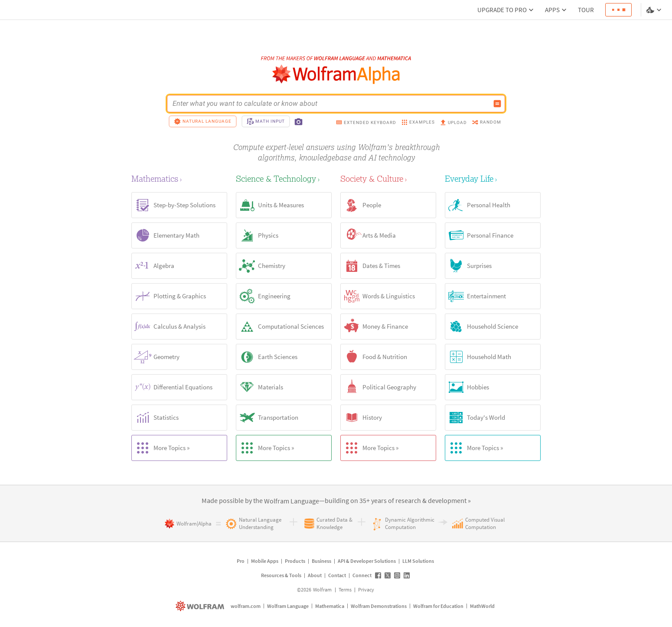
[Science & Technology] (284, 178)
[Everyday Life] (493, 178)
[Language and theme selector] (655, 10)
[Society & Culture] (388, 178)
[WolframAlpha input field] (330, 104)
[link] (292, 501)
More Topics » (161, 448)
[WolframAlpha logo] (336, 74)
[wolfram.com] (201, 606)
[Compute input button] (497, 104)
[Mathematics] (179, 178)
